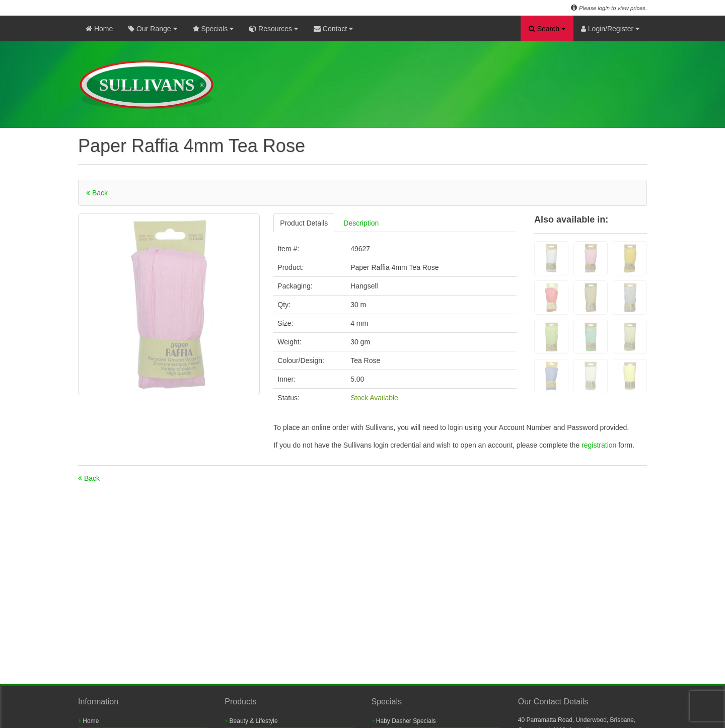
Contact (333, 29)
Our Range (153, 29)
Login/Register (610, 29)
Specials (213, 29)
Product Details (304, 223)
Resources (274, 29)
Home (99, 29)
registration (600, 445)
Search (547, 29)
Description (361, 223)
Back (97, 193)
